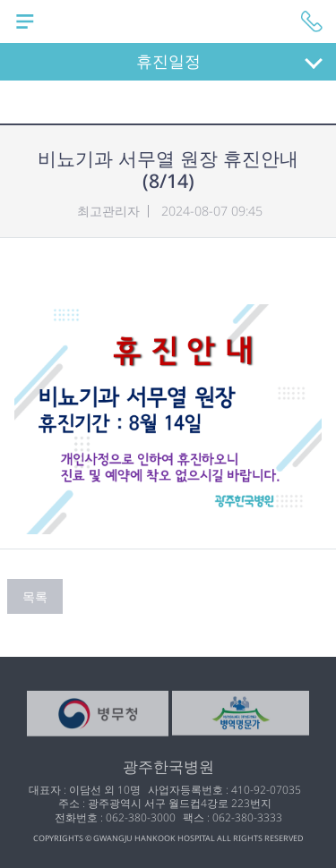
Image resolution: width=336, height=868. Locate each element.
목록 (35, 596)
